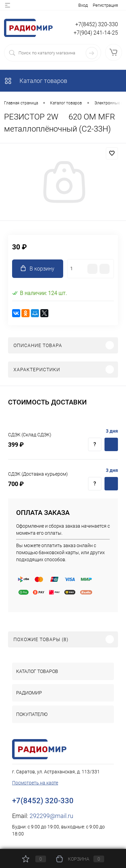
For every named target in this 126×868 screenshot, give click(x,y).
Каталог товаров (36, 81)
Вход (83, 5)
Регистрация (105, 5)
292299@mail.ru (51, 816)
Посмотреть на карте (35, 783)
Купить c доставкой (111, 444)
